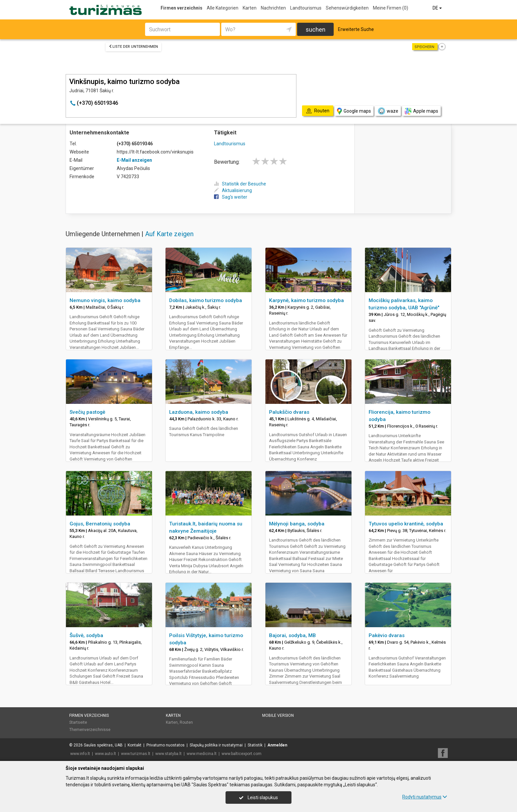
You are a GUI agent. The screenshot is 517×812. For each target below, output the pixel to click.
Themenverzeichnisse (90, 730)
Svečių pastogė (87, 412)
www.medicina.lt (202, 754)
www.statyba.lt (168, 754)
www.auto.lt (106, 754)
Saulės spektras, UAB (103, 745)
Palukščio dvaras (289, 412)
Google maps (354, 111)
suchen (316, 29)
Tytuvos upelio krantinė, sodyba (406, 524)
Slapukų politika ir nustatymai (216, 745)
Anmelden (277, 745)
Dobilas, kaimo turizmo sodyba (206, 300)
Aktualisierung (233, 190)
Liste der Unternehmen (133, 47)
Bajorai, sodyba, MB (292, 635)
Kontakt (135, 745)
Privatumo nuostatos (166, 745)
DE (438, 8)
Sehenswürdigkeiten (347, 8)
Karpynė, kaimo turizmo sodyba (306, 300)
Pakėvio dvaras (387, 635)
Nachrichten (273, 8)
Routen (186, 722)
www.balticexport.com (242, 754)
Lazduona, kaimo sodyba (199, 412)
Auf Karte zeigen (169, 234)
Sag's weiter (231, 197)
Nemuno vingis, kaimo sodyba (105, 300)
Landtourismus (306, 8)
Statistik (255, 745)
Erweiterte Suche (356, 29)
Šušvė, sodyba (86, 635)
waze (388, 111)
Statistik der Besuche (240, 184)
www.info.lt (80, 754)
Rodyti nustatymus (425, 797)
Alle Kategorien (223, 8)
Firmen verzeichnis (182, 8)
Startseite (78, 722)
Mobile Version (278, 715)
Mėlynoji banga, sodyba (297, 524)
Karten (250, 8)
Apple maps (421, 111)
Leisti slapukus (258, 798)
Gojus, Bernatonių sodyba (100, 524)
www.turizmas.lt (136, 754)
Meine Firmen (391, 8)
